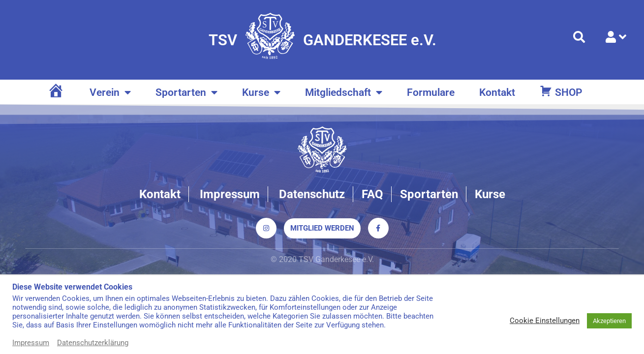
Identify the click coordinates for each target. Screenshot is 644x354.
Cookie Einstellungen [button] (545, 321)
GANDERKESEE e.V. (370, 40)
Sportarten (186, 93)
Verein (110, 93)
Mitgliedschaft (344, 93)
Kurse (261, 93)
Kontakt (497, 92)
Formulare (431, 92)
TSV (223, 40)
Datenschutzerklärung (93, 343)
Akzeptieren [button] (609, 321)
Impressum (31, 343)
